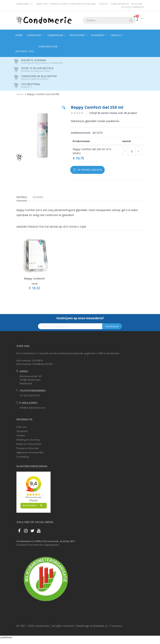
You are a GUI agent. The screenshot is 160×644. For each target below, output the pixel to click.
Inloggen (137, 4)
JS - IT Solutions (114, 626)
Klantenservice (120, 4)
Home (20, 94)
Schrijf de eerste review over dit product (113, 113)
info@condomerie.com (32, 408)
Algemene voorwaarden (30, 452)
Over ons (22, 427)
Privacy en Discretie (27, 448)
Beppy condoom (34, 278)
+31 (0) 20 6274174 (30, 395)
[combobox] (109, 20)
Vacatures (22, 431)
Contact (104, 4)
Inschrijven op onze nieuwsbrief (80, 318)
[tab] (24, 198)
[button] (64, 110)
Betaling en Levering (28, 440)
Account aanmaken (133, 7)
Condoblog (23, 457)
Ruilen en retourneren (29, 444)
